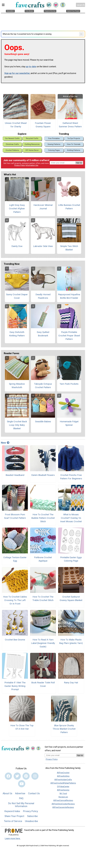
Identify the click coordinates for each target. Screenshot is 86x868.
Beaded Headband (15, 475)
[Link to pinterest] (26, 776)
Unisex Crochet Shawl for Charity (16, 125)
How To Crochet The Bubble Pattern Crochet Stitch (43, 518)
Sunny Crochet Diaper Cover (17, 296)
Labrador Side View (43, 246)
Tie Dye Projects (74, 138)
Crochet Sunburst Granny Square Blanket (71, 598)
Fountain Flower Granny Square (43, 125)
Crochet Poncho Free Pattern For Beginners (71, 477)
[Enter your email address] (60, 755)
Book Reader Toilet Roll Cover (43, 684)
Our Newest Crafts (12, 138)
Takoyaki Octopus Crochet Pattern (43, 386)
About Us (7, 793)
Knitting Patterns (74, 150)
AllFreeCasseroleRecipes (63, 807)
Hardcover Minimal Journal (43, 207)
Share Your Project (14, 816)
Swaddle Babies (43, 422)
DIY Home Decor (32, 150)
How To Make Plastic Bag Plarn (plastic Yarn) (71, 641)
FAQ (21, 798)
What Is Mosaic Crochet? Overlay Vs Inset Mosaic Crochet (71, 518)
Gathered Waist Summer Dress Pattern (70, 125)
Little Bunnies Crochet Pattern (69, 207)
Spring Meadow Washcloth (17, 386)
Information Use (32, 165)
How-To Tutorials (74, 144)
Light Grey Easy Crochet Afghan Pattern (17, 209)
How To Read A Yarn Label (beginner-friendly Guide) (43, 643)
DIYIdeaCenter (63, 787)
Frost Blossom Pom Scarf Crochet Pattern (15, 516)
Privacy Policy (20, 165)
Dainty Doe (17, 246)
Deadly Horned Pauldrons (43, 296)
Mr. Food (63, 793)
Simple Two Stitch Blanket (69, 248)
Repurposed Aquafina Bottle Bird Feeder (69, 296)
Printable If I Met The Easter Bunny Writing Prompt (15, 686)
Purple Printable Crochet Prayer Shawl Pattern (69, 336)
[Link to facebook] (8, 776)
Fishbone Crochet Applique (43, 559)
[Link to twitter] (17, 776)
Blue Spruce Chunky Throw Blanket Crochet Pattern (64, 729)
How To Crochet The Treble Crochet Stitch (43, 598)
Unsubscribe (31, 821)
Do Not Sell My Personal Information (21, 805)
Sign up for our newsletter (17, 73)
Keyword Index (12, 811)
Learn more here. (13, 838)
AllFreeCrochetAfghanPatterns (63, 783)
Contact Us (34, 793)
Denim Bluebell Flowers (43, 475)
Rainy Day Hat (71, 683)
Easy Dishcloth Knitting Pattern (17, 334)
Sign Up (79, 163)
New (5, 443)
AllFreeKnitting (63, 776)
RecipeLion (63, 797)
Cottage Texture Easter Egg (15, 559)
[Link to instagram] (35, 776)
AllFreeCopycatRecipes (63, 800)
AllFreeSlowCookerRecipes (63, 804)
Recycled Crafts (32, 138)
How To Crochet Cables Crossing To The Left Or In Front (15, 600)
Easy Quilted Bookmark (43, 334)
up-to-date (31, 67)
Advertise (20, 793)
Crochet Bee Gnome (15, 640)
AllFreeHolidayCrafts (63, 780)
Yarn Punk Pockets (69, 384)
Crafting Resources (32, 144)
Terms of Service (13, 821)
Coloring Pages (54, 150)
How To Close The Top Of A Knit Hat (22, 727)
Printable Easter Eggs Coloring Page (71, 559)
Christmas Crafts (12, 144)
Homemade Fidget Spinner (69, 423)
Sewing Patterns (54, 144)
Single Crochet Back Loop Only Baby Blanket (17, 425)
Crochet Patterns (12, 150)
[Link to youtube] (22, 784)
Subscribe (32, 816)
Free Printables (54, 138)
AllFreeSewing (63, 790)
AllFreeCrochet (63, 773)
